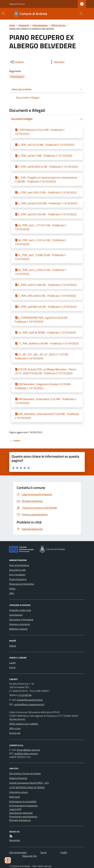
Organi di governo (18, 579)
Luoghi (12, 663)
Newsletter (15, 840)
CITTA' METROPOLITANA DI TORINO (27, 787)
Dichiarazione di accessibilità (23, 801)
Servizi (43, 852)
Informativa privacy (19, 792)
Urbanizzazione (40, 25)
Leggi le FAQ (15, 809)
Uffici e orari (15, 728)
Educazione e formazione (21, 619)
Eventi (12, 667)
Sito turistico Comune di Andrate (25, 773)
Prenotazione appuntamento (23, 816)
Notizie (13, 646)
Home (12, 25)
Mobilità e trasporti (18, 629)
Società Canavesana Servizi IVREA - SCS (29, 783)
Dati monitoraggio (18, 852)
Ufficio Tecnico (58, 25)
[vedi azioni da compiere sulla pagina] (57, 62)
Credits (64, 852)
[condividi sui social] (17, 62)
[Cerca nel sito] (80, 14)
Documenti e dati (17, 570)
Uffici (12, 593)
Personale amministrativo (22, 584)
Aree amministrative (19, 565)
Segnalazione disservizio (21, 813)
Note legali (14, 797)
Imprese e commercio (20, 624)
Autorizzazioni (16, 615)
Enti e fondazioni (17, 575)
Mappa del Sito (30, 856)
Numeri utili (15, 733)
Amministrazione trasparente (23, 806)
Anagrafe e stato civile (20, 610)
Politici (12, 589)
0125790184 (25, 695)
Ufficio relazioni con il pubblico (24, 724)
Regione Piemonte (17, 4)
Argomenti (24, 25)
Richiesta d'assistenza (20, 820)
